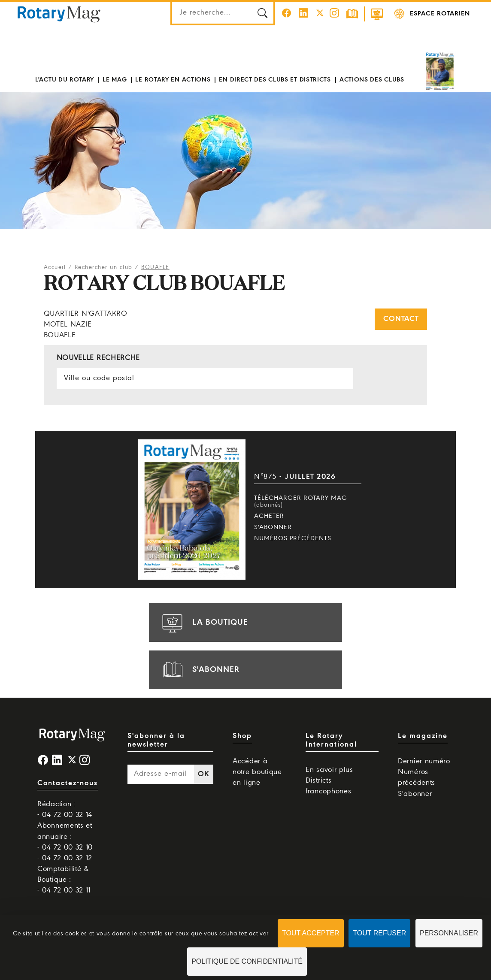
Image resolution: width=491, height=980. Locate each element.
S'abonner (273, 527)
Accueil (55, 268)
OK (203, 774)
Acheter (269, 516)
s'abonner (200, 670)
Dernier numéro (424, 761)
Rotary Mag (59, 14)
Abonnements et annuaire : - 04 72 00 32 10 (65, 836)
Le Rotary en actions (173, 80)
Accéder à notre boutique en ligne (257, 772)
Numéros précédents (293, 538)
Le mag (115, 80)
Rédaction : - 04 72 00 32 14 (65, 810)
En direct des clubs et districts (275, 80)
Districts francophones (328, 786)
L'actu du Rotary (65, 80)
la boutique (204, 623)
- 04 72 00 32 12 (65, 858)
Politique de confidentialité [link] (247, 961)
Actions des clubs (372, 80)
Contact (401, 319)
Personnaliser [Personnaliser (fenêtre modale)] (449, 933)
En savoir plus (329, 770)
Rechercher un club (104, 268)
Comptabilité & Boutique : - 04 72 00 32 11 (64, 880)
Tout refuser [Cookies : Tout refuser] (379, 933)
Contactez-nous (68, 783)
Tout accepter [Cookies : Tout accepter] (311, 933)
